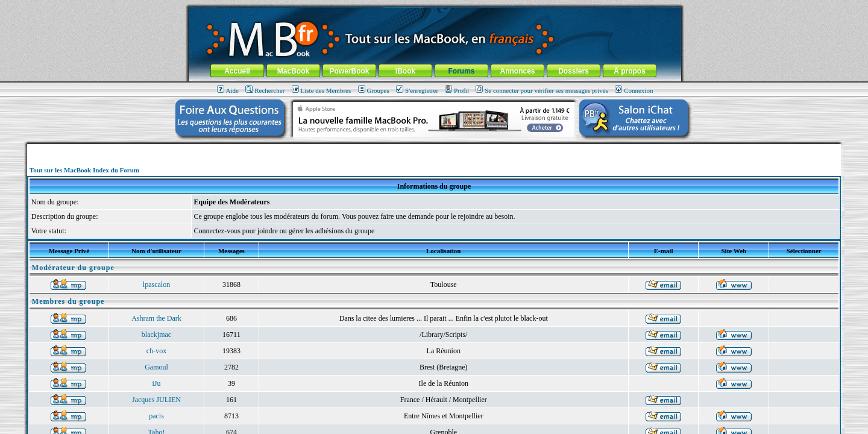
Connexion (634, 90)
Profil (457, 90)
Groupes (374, 90)
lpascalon (156, 285)
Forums (461, 71)
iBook (405, 71)
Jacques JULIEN (156, 400)
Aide (228, 90)
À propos (630, 71)
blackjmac (156, 335)
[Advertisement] (434, 149)
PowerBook (349, 71)
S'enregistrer (417, 90)
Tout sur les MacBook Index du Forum (84, 170)
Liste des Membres (322, 90)
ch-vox (156, 351)
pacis (156, 416)
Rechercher (265, 90)
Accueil (237, 71)
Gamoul (156, 367)
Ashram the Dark (156, 318)
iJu (156, 383)
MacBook (293, 71)
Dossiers (574, 71)
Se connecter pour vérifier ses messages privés (542, 90)
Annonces (517, 71)
